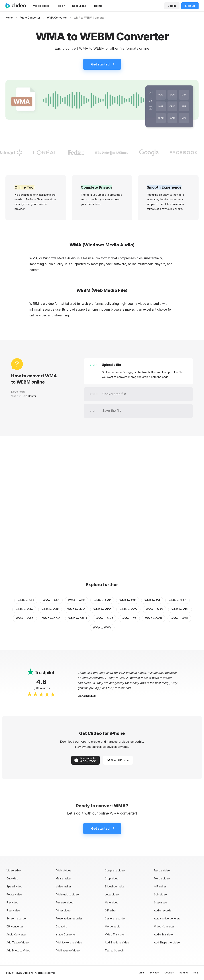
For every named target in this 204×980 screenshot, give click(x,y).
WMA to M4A (24, 609)
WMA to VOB (154, 618)
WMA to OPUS (78, 618)
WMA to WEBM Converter (90, 18)
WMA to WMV (102, 627)
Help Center (29, 396)
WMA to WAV (179, 618)
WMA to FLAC (178, 600)
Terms (141, 973)
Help (196, 973)
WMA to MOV (128, 609)
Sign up (190, 6)
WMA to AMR (102, 600)
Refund (184, 973)
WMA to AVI (152, 600)
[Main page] (18, 6)
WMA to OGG (25, 618)
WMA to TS (129, 618)
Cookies (169, 973)
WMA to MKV (102, 609)
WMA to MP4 (180, 609)
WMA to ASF (128, 600)
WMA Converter (57, 18)
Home (9, 18)
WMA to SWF (104, 618)
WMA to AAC (51, 600)
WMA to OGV (51, 618)
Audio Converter (30, 18)
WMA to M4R (50, 609)
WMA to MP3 (154, 609)
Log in (172, 6)
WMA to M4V (76, 609)
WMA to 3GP (26, 600)
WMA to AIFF (76, 600)
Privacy (154, 973)
